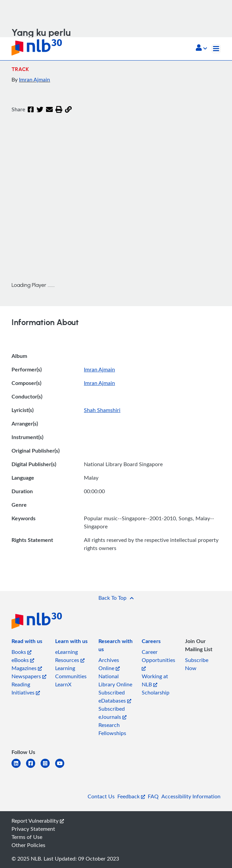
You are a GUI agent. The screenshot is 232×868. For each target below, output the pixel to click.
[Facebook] (31, 110)
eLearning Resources (70, 656)
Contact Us (101, 796)
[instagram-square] (48, 767)
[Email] (49, 110)
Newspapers (29, 676)
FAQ (153, 796)
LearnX (63, 684)
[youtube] (62, 767)
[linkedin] (19, 767)
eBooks (23, 660)
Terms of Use (27, 837)
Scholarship (156, 692)
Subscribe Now (197, 664)
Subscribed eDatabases (115, 696)
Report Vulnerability (38, 821)
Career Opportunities (158, 659)
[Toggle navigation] (216, 49)
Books (21, 652)
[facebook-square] (33, 767)
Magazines (27, 668)
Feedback (131, 796)
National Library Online (115, 680)
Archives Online (109, 664)
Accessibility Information (191, 796)
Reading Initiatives (26, 688)
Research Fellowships (112, 729)
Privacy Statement (33, 829)
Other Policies (28, 845)
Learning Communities (71, 672)
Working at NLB (155, 680)
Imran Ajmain (34, 79)
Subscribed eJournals (112, 713)
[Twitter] (40, 110)
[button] (201, 48)
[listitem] (27, 642)
